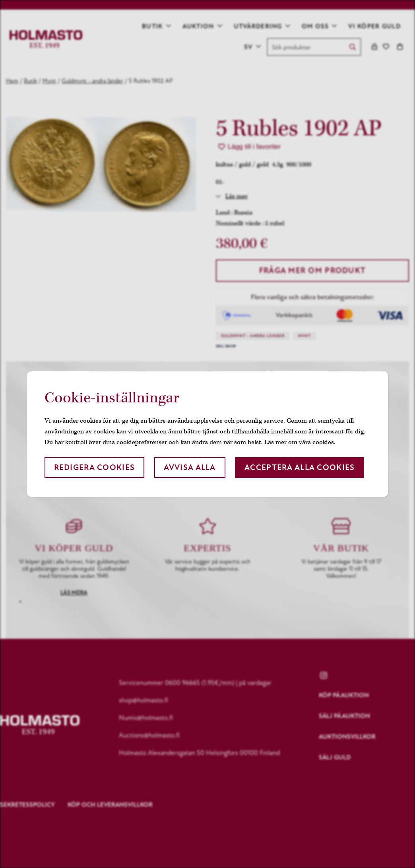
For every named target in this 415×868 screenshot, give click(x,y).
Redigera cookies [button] (94, 467)
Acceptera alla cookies (300, 467)
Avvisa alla (190, 467)
